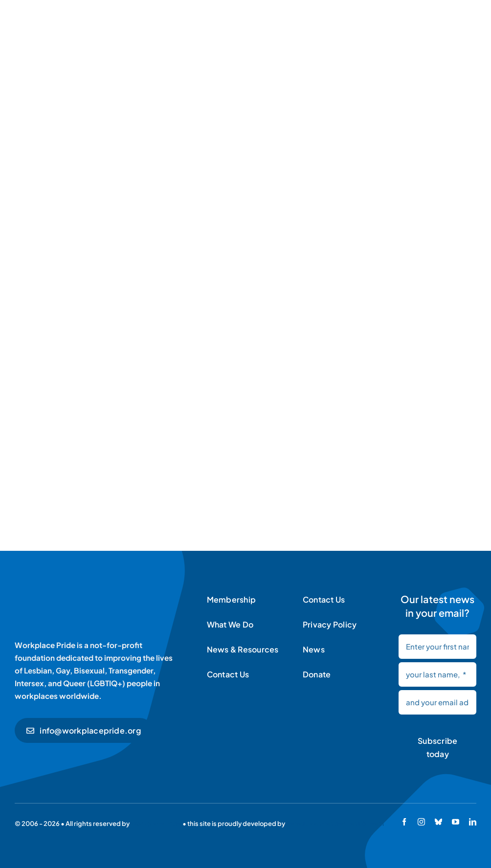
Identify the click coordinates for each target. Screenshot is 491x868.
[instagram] (421, 822)
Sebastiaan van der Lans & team (335, 824)
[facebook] (404, 822)
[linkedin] (473, 822)
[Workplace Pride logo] (82, 594)
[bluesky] (438, 822)
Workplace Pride (156, 824)
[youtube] (456, 822)
